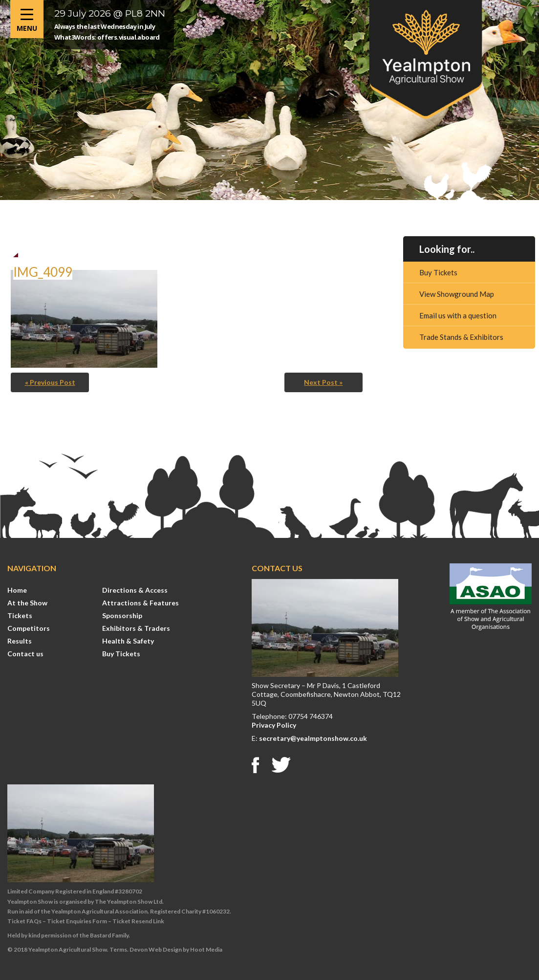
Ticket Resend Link (138, 921)
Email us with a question (458, 315)
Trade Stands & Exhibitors (461, 337)
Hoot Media (206, 949)
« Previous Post (50, 382)
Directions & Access (135, 590)
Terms (118, 949)
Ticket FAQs (24, 921)
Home (17, 590)
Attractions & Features (140, 603)
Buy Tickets (438, 272)
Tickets (20, 615)
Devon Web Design (156, 949)
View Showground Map (457, 294)
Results (20, 641)
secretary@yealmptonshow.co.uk (313, 738)
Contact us (25, 654)
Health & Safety (128, 641)
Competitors (29, 628)
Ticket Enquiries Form (77, 921)
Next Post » (323, 382)
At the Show (27, 603)
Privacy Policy (274, 725)
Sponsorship (122, 615)
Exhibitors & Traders (136, 628)
